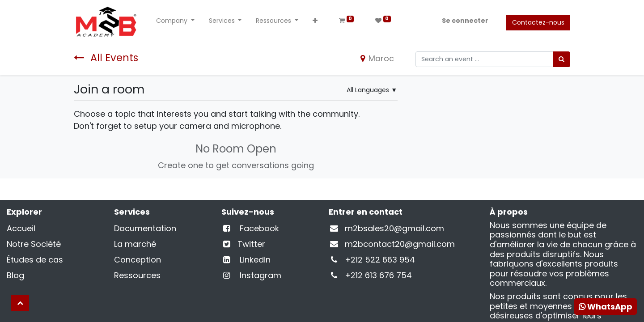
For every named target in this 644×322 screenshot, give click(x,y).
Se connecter (465, 21)
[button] (315, 23)
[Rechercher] (561, 59)
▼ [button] (372, 90)
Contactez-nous (538, 22)
